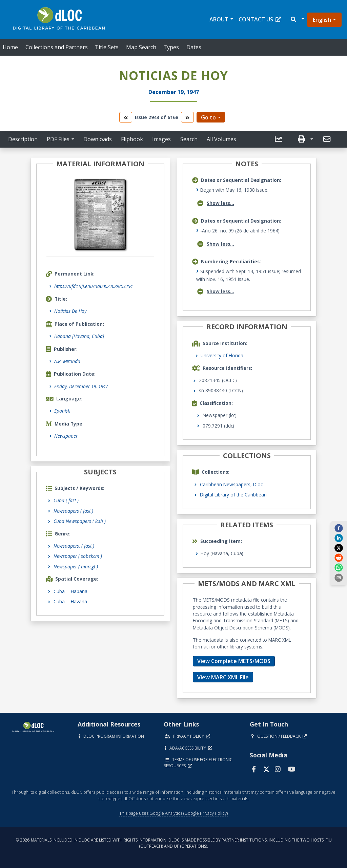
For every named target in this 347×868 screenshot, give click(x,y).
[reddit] (339, 558)
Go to (208, 117)
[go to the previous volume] (126, 117)
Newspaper (66, 436)
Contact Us (260, 19)
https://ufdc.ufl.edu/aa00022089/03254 (93, 286)
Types (171, 47)
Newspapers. (74, 546)
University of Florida (222, 355)
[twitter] (339, 548)
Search (189, 139)
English (322, 20)
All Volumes (221, 139)
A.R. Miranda (67, 361)
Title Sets (107, 47)
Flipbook (132, 139)
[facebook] (339, 528)
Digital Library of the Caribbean (233, 495)
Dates (194, 47)
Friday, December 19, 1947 (81, 386)
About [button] (219, 19)
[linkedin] (339, 538)
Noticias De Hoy (70, 311)
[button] (297, 20)
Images (161, 139)
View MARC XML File (223, 677)
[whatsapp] (339, 567)
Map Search (141, 47)
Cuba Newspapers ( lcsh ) (80, 521)
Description (23, 139)
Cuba (59, 591)
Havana (79, 601)
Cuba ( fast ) (66, 500)
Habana (79, 591)
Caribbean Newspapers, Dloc (231, 484)
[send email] (339, 577)
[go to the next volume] (187, 117)
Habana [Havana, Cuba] (79, 336)
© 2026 (174, 843)
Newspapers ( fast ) (73, 511)
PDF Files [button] (58, 139)
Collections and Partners (57, 47)
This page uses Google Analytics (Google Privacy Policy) (173, 813)
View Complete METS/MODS (234, 661)
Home (10, 47)
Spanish (62, 411)
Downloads (98, 139)
